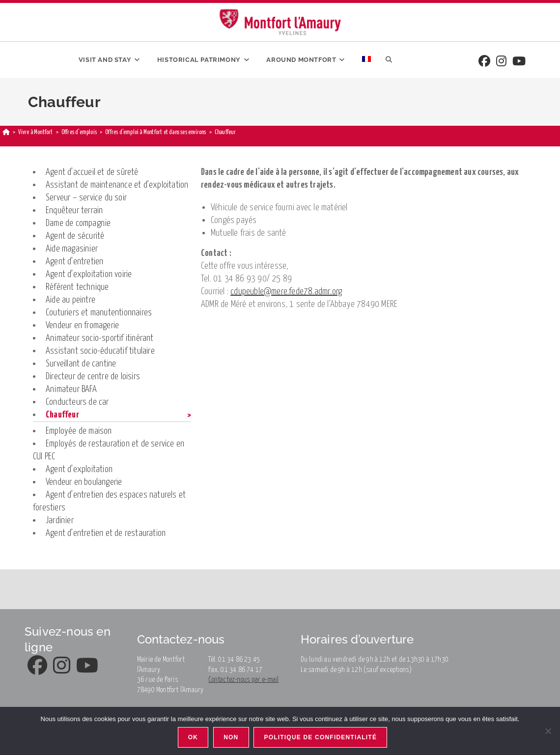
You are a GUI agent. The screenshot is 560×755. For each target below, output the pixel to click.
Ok (193, 737)
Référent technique (77, 287)
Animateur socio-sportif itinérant (100, 338)
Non (231, 737)
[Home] (6, 132)
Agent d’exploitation (79, 469)
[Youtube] (519, 62)
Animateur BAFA (71, 389)
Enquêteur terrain (74, 210)
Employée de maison (79, 431)
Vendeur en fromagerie (82, 325)
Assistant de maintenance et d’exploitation (117, 185)
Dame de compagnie (78, 223)
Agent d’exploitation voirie (89, 274)
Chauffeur (62, 415)
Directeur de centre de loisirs (93, 377)
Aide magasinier (72, 249)
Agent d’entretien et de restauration (106, 533)
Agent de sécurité (75, 236)
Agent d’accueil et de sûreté (92, 172)
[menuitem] (366, 60)
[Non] (548, 731)
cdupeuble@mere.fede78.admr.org (286, 292)
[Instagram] (501, 62)
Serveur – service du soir (86, 198)
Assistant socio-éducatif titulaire (100, 351)
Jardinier (60, 520)
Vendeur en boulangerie (84, 482)
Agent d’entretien (74, 262)
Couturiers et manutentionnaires (99, 313)
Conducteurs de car (77, 402)
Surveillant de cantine (81, 364)
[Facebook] (484, 62)
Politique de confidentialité (321, 737)
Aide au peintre (70, 300)
